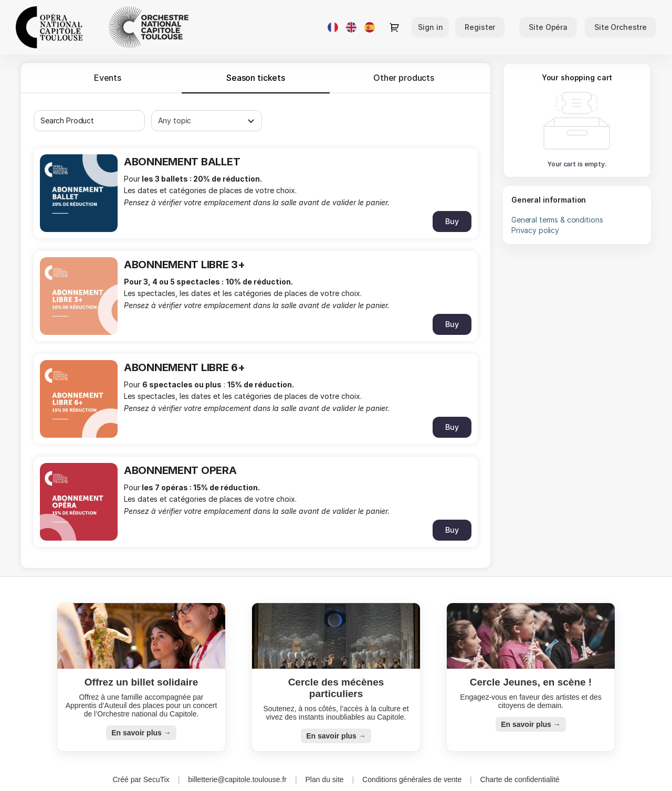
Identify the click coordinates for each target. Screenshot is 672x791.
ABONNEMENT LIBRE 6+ (185, 367)
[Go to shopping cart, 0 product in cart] (394, 27)
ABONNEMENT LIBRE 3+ (185, 265)
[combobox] (84, 121)
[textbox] (89, 121)
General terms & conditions (557, 220)
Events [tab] (108, 78)
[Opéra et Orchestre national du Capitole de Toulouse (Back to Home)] (121, 27)
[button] (548, 27)
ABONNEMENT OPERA (180, 470)
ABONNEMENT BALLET (182, 162)
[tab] (256, 78)
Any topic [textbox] (175, 120)
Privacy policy (535, 230)
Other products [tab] (404, 78)
